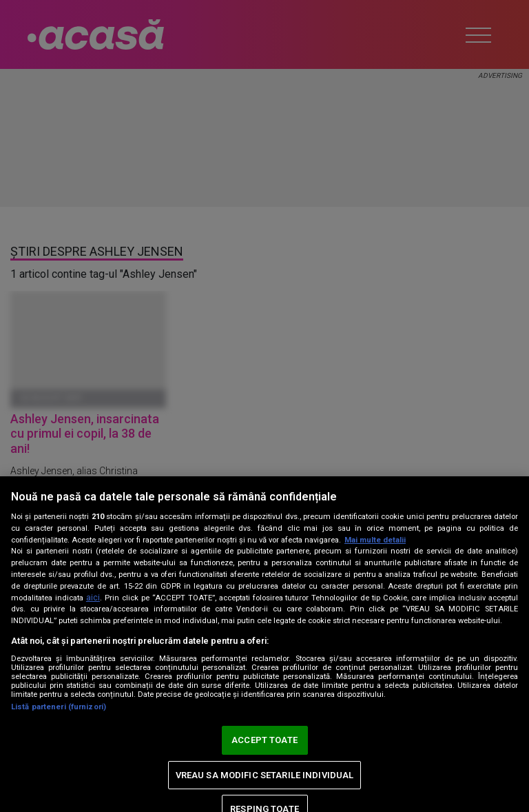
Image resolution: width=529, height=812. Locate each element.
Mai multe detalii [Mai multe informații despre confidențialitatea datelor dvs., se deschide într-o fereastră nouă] (375, 540)
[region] (264, 644)
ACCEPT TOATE (264, 740)
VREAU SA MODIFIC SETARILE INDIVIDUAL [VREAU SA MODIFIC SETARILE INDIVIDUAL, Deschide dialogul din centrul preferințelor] (265, 775)
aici (93, 598)
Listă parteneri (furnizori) (59, 707)
